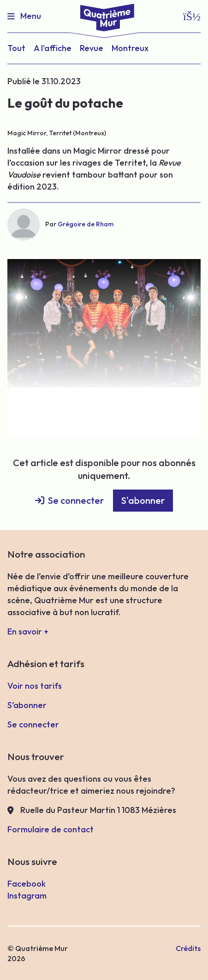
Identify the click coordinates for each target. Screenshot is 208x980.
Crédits (188, 948)
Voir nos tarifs (35, 686)
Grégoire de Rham (86, 224)
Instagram (27, 896)
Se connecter (76, 500)
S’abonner (27, 705)
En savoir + (28, 631)
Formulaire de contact (51, 829)
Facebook (27, 884)
